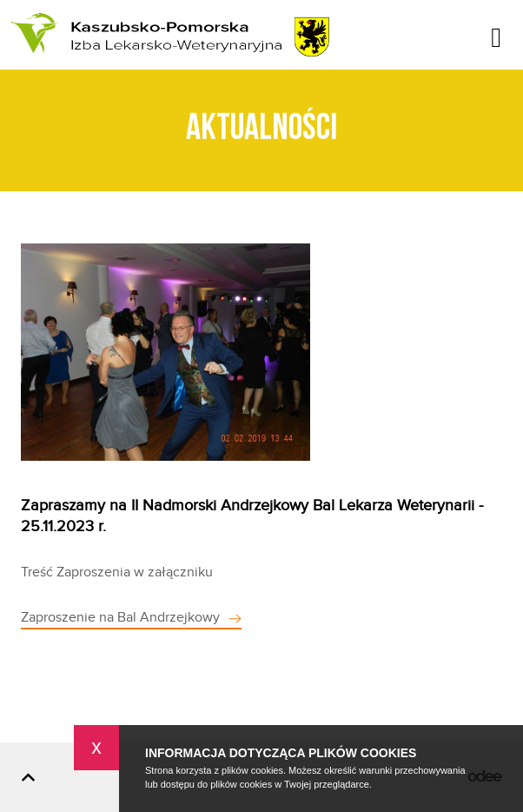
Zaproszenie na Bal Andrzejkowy (120, 618)
